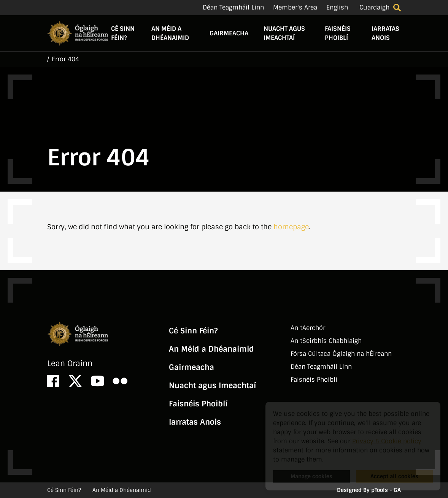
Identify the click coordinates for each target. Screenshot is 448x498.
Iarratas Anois (385, 33)
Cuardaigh (374, 7)
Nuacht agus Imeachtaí (284, 33)
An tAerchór (308, 328)
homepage (291, 227)
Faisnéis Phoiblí (338, 33)
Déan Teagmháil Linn (233, 7)
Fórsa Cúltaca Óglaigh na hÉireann (341, 354)
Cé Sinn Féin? (123, 33)
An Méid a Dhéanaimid (170, 33)
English (337, 7)
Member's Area (295, 7)
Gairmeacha (229, 33)
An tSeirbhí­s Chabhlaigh (326, 341)
